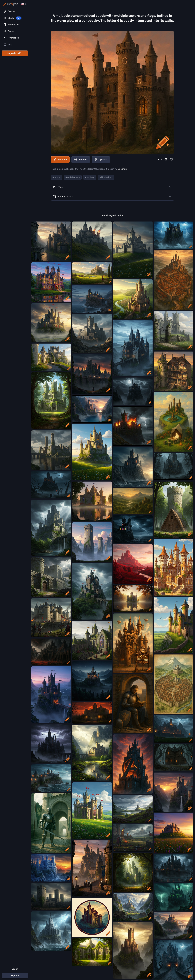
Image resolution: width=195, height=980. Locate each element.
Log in (15, 969)
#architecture (73, 177)
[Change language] (24, 4)
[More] (160, 160)
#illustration (106, 177)
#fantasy (90, 177)
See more (123, 169)
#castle (56, 177)
